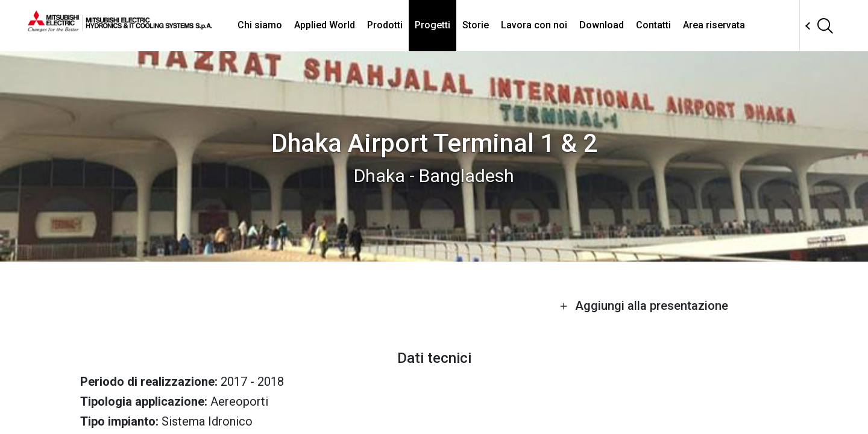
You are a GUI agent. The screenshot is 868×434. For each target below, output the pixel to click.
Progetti (432, 25)
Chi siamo (260, 25)
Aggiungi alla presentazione (644, 306)
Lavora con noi (534, 25)
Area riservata (714, 25)
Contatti (653, 25)
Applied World (325, 25)
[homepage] (120, 27)
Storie (476, 25)
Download (602, 25)
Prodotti (385, 25)
